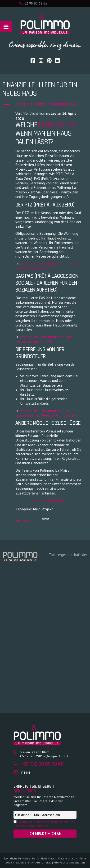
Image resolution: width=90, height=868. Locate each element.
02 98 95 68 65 (33, 3)
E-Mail (26, 773)
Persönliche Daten (44, 858)
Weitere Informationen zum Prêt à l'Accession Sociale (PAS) (45, 339)
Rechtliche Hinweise (17, 858)
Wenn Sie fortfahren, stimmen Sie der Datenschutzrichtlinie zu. (44, 824)
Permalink (32, 519)
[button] (45, 105)
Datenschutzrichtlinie (72, 858)
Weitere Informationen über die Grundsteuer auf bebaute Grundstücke (46, 413)
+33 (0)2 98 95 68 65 (42, 764)
